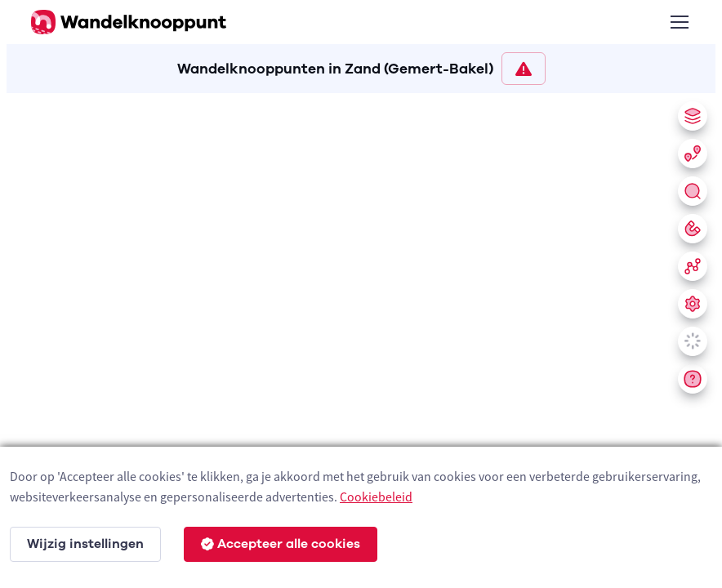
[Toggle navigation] (679, 22)
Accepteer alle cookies (281, 544)
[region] (361, 337)
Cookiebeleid (376, 497)
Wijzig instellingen (85, 544)
